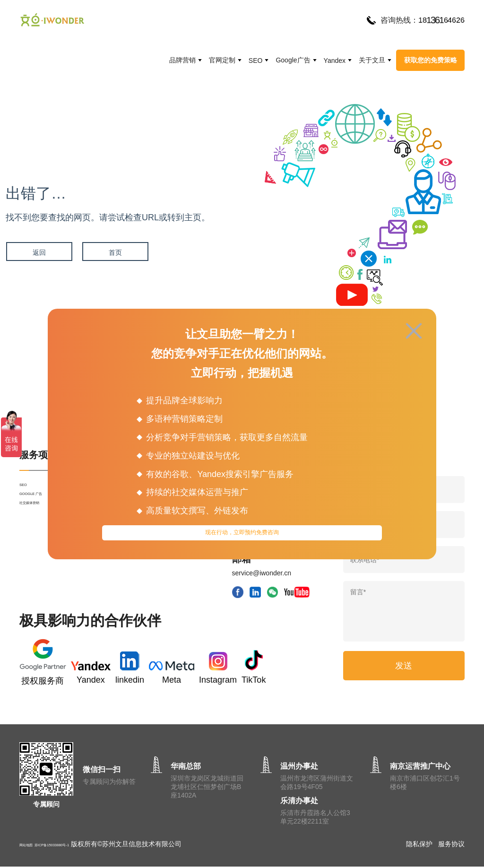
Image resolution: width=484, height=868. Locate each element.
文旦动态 (174, 574)
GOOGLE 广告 (41, 506)
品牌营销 (182, 60)
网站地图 (33, 845)
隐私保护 (419, 845)
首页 (114, 252)
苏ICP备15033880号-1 (81, 845)
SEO (256, 61)
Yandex (335, 61)
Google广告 (293, 60)
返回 (39, 252)
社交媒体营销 (39, 523)
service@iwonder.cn (262, 573)
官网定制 (222, 60)
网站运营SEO (181, 591)
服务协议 (451, 845)
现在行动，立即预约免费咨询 (242, 536)
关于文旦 (372, 60)
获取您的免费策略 (431, 60)
